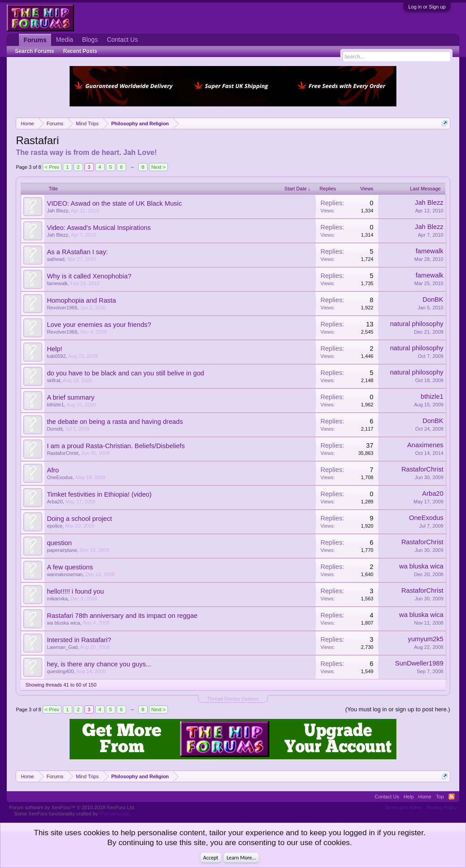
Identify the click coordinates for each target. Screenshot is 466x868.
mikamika (57, 599)
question (59, 543)
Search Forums (34, 51)
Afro (53, 470)
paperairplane (62, 550)
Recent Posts (80, 51)
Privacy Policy (441, 807)
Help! (54, 349)
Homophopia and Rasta (81, 300)
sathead (55, 259)
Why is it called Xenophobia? (89, 276)
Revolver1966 (62, 308)
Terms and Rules (403, 807)
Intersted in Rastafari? (79, 640)
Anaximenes (425, 445)
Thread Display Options (233, 699)
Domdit (55, 429)
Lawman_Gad (62, 647)
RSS (452, 797)
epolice (55, 526)
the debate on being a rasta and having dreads (115, 422)
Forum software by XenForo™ (72, 807)
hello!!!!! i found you (75, 591)
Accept (211, 858)
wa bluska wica (421, 566)
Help (409, 797)
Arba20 (55, 502)
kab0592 (56, 356)
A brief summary (70, 397)
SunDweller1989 (419, 663)
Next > (158, 167)
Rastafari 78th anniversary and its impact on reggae (122, 616)
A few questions (70, 567)
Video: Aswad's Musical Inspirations (99, 228)
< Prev (52, 167)
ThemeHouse (114, 814)
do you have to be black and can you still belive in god (125, 373)
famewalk (430, 251)
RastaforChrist (62, 453)
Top (440, 797)
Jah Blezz (57, 211)
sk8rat (53, 380)
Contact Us (122, 40)
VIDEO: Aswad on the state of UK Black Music (114, 203)
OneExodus (59, 477)
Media (65, 40)
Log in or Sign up (427, 7)
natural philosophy (417, 324)
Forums (35, 40)
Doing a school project (79, 519)
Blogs (90, 40)
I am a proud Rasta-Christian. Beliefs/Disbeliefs (116, 446)
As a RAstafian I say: (77, 252)
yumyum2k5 (426, 639)
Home (425, 797)
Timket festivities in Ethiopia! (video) (99, 494)
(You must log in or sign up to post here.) (398, 709)
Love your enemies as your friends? (99, 325)
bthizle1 (55, 405)
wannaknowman (65, 574)
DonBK (433, 300)
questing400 (60, 671)
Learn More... (242, 858)
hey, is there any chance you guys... (99, 664)
